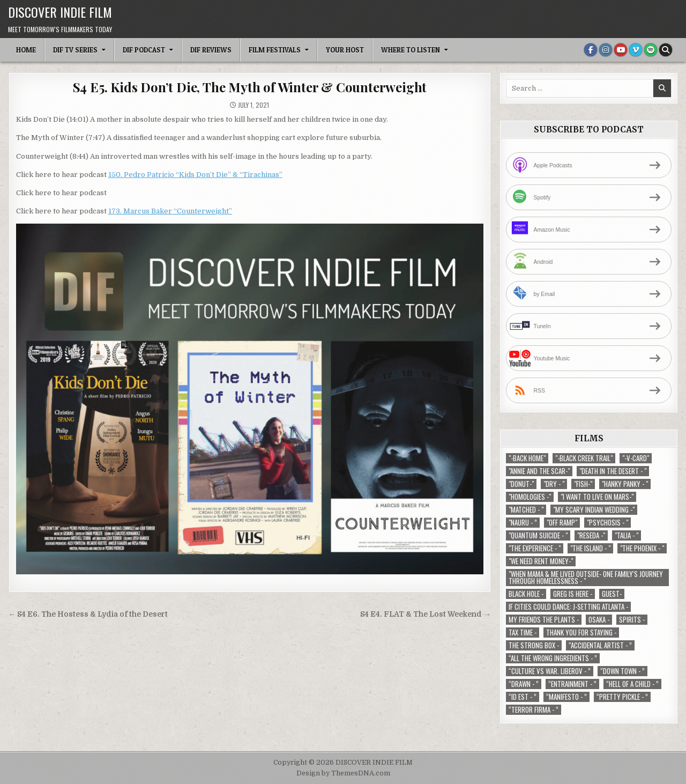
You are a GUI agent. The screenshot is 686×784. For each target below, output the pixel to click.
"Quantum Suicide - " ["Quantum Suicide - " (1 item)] (538, 535)
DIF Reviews (211, 50)
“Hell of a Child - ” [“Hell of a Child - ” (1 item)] (632, 684)
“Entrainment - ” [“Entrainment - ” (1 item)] (572, 684)
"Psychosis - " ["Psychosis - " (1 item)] (607, 523)
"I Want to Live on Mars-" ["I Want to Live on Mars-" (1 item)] (597, 497)
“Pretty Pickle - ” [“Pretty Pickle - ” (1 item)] (622, 697)
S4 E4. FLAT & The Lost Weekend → (426, 614)
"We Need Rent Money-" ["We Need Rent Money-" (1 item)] (541, 561)
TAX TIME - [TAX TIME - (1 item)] (523, 633)
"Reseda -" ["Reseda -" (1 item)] (591, 535)
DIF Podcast (144, 50)
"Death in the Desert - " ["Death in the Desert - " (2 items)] (613, 471)
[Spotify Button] (651, 50)
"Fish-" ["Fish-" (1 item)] (583, 484)
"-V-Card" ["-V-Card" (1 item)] (636, 458)
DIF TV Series (75, 50)
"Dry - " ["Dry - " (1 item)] (554, 484)
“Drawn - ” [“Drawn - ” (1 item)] (524, 684)
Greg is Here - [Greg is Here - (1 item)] (573, 594)
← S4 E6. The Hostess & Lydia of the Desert (88, 614)
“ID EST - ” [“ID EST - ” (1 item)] (523, 697)
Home (26, 50)
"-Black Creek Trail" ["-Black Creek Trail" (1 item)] (584, 458)
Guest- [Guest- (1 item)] (612, 594)
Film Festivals (275, 50)
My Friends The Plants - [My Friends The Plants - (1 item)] (544, 620)
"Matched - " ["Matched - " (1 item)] (526, 510)
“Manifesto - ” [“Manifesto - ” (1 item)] (566, 697)
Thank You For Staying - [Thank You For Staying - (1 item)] (581, 633)
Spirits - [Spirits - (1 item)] (632, 620)
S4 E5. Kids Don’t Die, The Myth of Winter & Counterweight (250, 87)
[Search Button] (666, 50)
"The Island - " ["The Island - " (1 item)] (590, 548)
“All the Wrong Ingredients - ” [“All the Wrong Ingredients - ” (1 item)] (553, 658)
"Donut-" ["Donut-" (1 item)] (521, 484)
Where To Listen (411, 50)
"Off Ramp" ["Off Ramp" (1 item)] (562, 523)
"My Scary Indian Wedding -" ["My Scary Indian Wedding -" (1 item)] (594, 510)
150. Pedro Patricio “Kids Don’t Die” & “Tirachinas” (195, 175)
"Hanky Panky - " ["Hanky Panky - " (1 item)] (625, 484)
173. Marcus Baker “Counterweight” (170, 211)
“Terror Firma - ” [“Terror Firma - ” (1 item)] (534, 710)
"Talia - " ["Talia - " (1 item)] (627, 535)
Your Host (345, 50)
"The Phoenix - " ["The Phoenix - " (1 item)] (642, 548)
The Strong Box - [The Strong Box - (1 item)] (534, 645)
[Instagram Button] (606, 50)
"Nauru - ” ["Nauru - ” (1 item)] (523, 523)
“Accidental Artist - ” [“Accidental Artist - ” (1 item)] (600, 645)
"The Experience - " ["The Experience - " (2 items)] (535, 548)
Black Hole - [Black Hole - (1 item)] (526, 594)
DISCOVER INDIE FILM (60, 12)
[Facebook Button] (591, 50)
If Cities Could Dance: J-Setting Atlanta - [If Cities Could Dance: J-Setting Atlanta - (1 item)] (568, 607)
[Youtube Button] (621, 50)
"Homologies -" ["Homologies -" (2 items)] (530, 497)
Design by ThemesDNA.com (343, 773)
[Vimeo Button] (636, 50)
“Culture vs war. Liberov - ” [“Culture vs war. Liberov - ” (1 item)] (550, 671)
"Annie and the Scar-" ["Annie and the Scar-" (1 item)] (539, 471)
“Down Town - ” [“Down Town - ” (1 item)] (622, 671)
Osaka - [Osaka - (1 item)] (599, 620)
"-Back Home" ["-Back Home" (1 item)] (527, 458)
